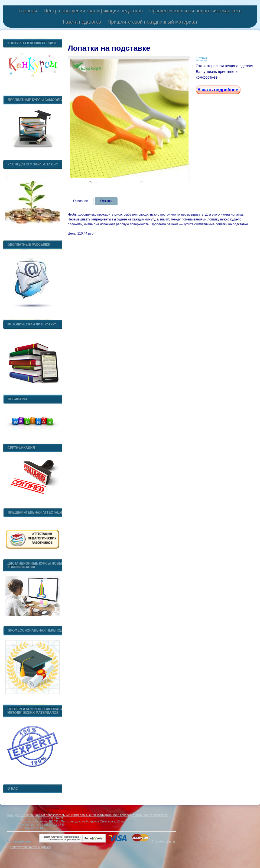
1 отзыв (201, 58)
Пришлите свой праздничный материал (152, 22)
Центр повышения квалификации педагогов (93, 11)
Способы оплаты (163, 841)
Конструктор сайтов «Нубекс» (30, 847)
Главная (28, 11)
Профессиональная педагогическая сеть (195, 11)
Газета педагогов (82, 22)
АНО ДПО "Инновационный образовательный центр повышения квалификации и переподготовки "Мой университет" (87, 815)
